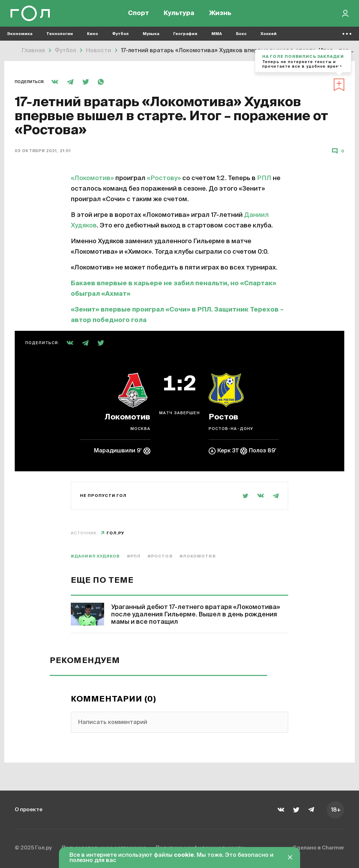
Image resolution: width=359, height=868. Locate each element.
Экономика (20, 35)
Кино (93, 35)
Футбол (120, 35)
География (185, 35)
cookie (184, 855)
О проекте (29, 809)
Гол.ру (116, 533)
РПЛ (264, 178)
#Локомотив (198, 556)
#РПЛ (134, 556)
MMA (217, 35)
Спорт (138, 14)
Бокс (241, 35)
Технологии (60, 35)
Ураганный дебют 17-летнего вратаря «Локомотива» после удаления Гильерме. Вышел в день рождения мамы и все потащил (196, 615)
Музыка (151, 35)
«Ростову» (164, 178)
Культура (179, 14)
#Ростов (160, 556)
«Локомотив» (92, 178)
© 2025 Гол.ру (34, 848)
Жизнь (220, 14)
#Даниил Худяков (95, 556)
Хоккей (269, 35)
